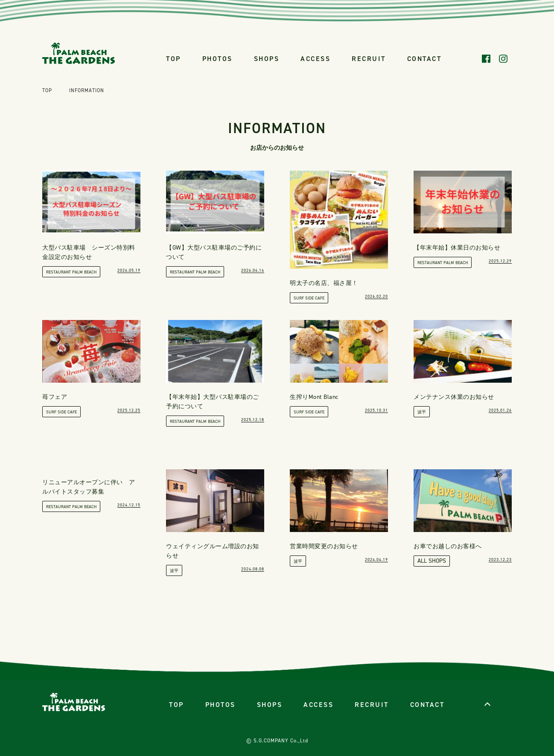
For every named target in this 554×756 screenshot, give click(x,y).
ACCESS (315, 59)
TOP (173, 59)
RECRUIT (369, 59)
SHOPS (267, 59)
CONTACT (424, 59)
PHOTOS (217, 59)
